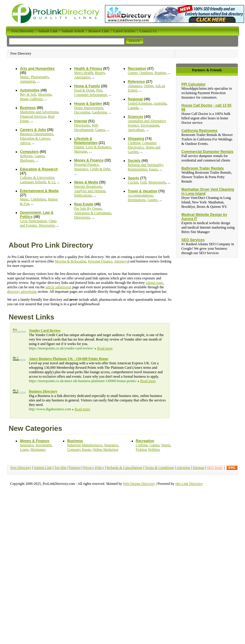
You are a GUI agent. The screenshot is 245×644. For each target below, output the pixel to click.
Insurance (81, 169)
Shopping (45, 94)
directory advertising (22, 292)
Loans (24, 450)
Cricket (133, 182)
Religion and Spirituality (145, 165)
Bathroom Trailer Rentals (203, 168)
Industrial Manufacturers (85, 445)
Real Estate (84, 204)
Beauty (100, 73)
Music (24, 77)
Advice (25, 143)
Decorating (82, 112)
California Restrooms (199, 131)
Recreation (137, 69)
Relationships (138, 169)
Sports (134, 178)
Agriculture (136, 130)
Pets (99, 90)
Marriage (81, 151)
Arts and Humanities (37, 69)
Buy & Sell (28, 94)
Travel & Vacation (143, 191)
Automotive (30, 90)
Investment (44, 445)
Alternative (82, 77)
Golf (143, 182)
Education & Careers (35, 138)
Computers (29, 152)
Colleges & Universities (37, 178)
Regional (135, 99)
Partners (75, 468)
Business (28, 108)
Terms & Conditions (159, 468)
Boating (160, 73)
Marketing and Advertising (39, 112)
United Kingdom (140, 103)
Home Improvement (88, 108)
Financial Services (33, 116)
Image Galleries (31, 99)
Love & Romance (98, 147)
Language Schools (33, 182)
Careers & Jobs (33, 130)
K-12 (52, 182)
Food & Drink (84, 90)
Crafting (142, 445)
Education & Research (39, 169)
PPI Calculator (193, 84)
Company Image (79, 450)
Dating (79, 147)
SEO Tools (215, 468)
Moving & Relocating (71, 261)
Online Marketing (106, 450)
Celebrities (38, 199)
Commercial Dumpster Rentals (207, 152)
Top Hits (60, 468)
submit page (154, 283)
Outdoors (146, 73)
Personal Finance (86, 164)
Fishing (141, 450)
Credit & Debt (100, 169)
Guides (153, 200)
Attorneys (121, 261)
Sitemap (198, 468)
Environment (150, 125)
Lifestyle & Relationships (86, 141)
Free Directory (21, 468)
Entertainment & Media (39, 191)
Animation (28, 81)
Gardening (99, 112)
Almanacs (135, 86)
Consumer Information (90, 95)
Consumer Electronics (142, 145)
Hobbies (154, 450)
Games (39, 156)
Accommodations (140, 195)
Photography (40, 77)
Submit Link (43, 468)
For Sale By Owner (88, 208)
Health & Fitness (88, 69)
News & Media (86, 182)
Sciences (136, 117)
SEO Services (193, 240)
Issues (153, 169)
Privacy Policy (94, 468)
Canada (133, 108)
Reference (136, 82)
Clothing (134, 143)
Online (149, 86)
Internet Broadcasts (88, 186)
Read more (105, 348)
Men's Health (84, 73)
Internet (81, 121)
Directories (47, 225)
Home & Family (87, 86)
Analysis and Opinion (90, 191)
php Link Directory (189, 484)
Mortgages (38, 450)
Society (134, 161)
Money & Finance (89, 160)
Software (26, 156)
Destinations (137, 200)
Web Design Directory (139, 484)
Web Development (86, 128)
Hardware (27, 160)
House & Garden (88, 104)
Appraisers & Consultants (92, 213)
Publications (83, 195)
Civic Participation (33, 221)
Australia (160, 103)
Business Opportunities (37, 134)
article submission (58, 287)
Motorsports (157, 182)
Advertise (183, 468)
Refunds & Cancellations (125, 468)
